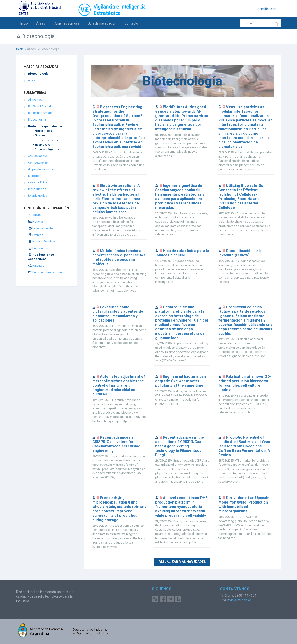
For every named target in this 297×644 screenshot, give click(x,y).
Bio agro (40, 135)
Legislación (38, 248)
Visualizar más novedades (182, 562)
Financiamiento (40, 228)
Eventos (36, 235)
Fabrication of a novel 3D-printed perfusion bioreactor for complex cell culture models (245, 383)
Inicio (24, 23)
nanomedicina (38, 182)
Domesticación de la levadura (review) (240, 253)
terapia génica (38, 196)
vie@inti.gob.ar (240, 600)
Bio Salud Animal (39, 106)
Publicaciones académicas (41, 257)
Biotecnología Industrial (46, 126)
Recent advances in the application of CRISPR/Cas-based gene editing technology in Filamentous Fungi (180, 446)
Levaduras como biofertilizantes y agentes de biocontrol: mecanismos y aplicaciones (118, 314)
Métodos (34, 176)
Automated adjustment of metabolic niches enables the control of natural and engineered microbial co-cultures (119, 385)
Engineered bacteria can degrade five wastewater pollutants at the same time (181, 381)
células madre (37, 156)
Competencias (38, 163)
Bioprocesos (42, 145)
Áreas (41, 23)
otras (32, 80)
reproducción (37, 189)
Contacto (131, 23)
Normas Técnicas (42, 241)
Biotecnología (38, 74)
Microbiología (43, 131)
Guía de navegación (102, 23)
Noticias (36, 222)
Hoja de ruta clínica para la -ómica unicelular (182, 253)
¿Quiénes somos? (66, 23)
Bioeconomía (37, 120)
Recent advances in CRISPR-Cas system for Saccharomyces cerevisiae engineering (116, 444)
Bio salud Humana (40, 113)
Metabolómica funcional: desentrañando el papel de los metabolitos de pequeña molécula (119, 257)
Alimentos (35, 100)
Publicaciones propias (45, 272)
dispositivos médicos (43, 169)
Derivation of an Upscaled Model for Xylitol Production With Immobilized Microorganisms (245, 504)
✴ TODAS (35, 215)
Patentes (36, 266)
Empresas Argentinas (48, 149)
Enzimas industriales (47, 140)
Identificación (267, 9)
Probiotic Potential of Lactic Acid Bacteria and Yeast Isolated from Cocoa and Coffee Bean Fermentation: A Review (245, 446)
